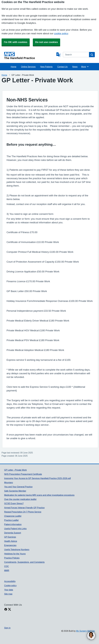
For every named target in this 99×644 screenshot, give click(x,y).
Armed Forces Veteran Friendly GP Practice (24, 508)
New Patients (46, 67)
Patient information (13, 524)
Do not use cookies (46, 42)
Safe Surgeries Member (15, 491)
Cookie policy (10, 585)
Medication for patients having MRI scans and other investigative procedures (39, 495)
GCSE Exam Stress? (14, 503)
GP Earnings (10, 537)
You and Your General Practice (18, 487)
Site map (8, 594)
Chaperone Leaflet (13, 516)
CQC (7, 566)
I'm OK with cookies (16, 42)
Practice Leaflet (11, 520)
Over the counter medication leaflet (20, 499)
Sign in (7, 628)
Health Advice (11, 541)
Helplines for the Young (15, 554)
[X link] (10, 610)
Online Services (28, 67)
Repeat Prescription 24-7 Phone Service (23, 512)
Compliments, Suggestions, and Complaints (24, 562)
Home (14, 67)
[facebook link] (6, 610)
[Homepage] (30, 56)
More (85, 67)
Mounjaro (9, 482)
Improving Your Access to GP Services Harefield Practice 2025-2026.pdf (37, 478)
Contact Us (62, 67)
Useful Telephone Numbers (17, 549)
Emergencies (10, 545)
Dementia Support (13, 533)
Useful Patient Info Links (15, 529)
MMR (7, 570)
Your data (9, 590)
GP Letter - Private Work (15, 470)
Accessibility (10, 581)
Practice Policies (12, 558)
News (75, 67)
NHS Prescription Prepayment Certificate (23, 474)
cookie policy (61, 33)
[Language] (59, 55)
